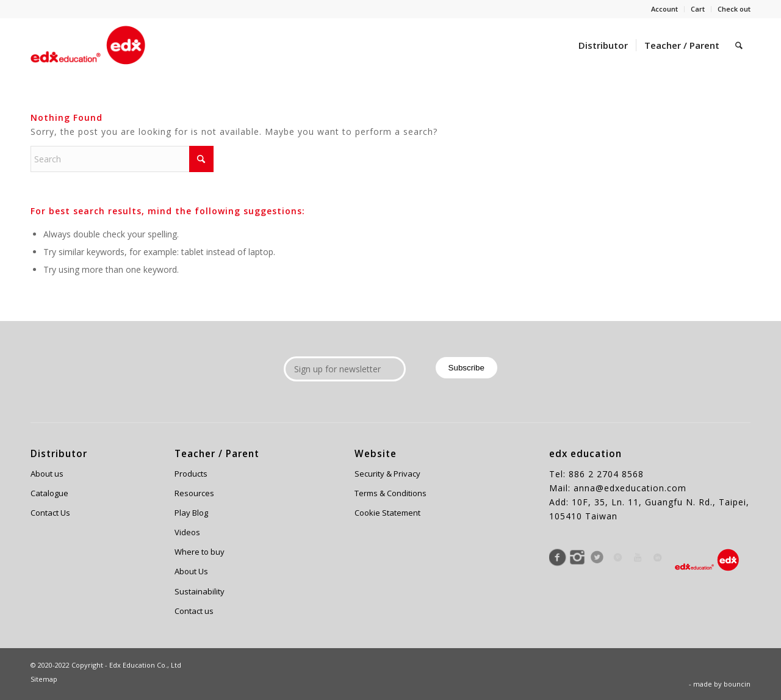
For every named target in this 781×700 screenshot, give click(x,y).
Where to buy (200, 552)
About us (47, 474)
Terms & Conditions (390, 493)
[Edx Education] (88, 45)
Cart (698, 9)
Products (191, 474)
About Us (191, 571)
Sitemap (44, 679)
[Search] (739, 45)
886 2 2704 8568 (606, 474)
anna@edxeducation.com (630, 488)
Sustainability (200, 591)
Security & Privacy (387, 474)
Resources (194, 493)
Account (664, 9)
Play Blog (191, 513)
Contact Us (50, 513)
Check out (734, 9)
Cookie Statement (387, 513)
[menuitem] (665, 9)
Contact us (194, 611)
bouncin (737, 684)
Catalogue (49, 493)
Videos (187, 532)
